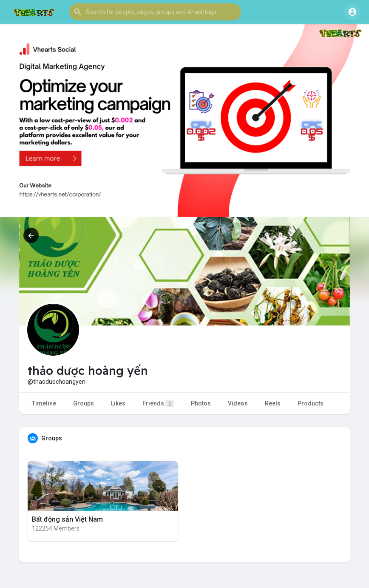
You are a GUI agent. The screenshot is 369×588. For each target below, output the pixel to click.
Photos (201, 403)
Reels (273, 403)
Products (311, 403)
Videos (238, 403)
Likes (118, 403)
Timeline (44, 403)
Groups (84, 403)
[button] (155, 12)
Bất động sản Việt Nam (67, 519)
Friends (158, 404)
